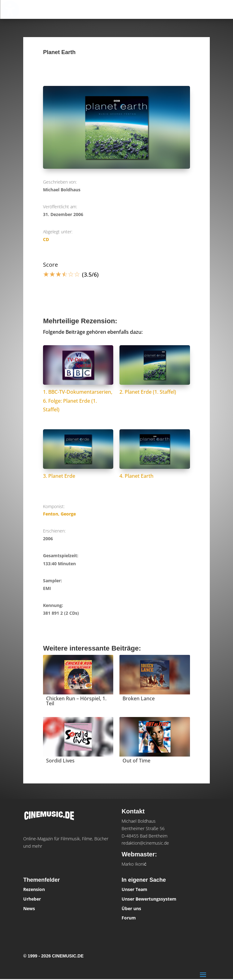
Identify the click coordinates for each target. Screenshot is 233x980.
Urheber (32, 899)
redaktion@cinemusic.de (145, 843)
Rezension (34, 889)
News (29, 908)
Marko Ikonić (134, 864)
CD (46, 239)
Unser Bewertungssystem (149, 899)
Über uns (131, 908)
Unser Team (134, 889)
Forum (129, 918)
